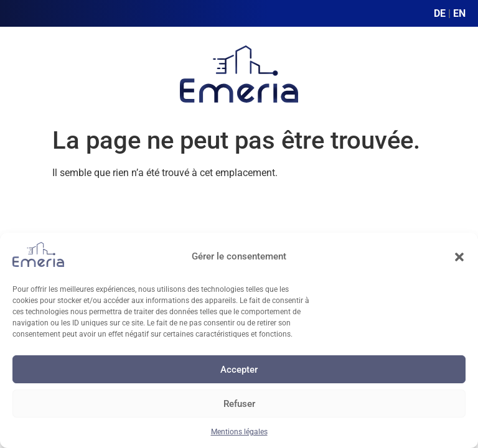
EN (459, 13)
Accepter (239, 370)
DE (440, 13)
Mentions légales (239, 432)
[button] (459, 257)
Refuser (239, 404)
